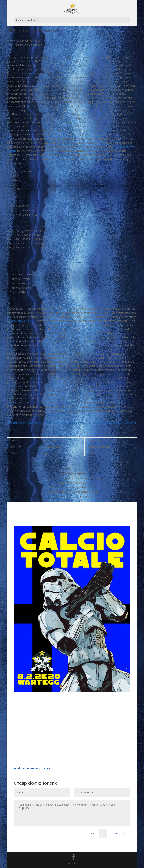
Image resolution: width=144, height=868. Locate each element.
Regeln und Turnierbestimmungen (32, 768)
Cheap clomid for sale (36, 783)
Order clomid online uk (24, 321)
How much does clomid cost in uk (60, 423)
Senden (120, 833)
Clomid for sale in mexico (33, 31)
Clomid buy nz (59, 262)
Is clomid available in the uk (31, 349)
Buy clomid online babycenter (24, 423)
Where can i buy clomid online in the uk (101, 423)
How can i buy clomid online (95, 329)
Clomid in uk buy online (80, 262)
